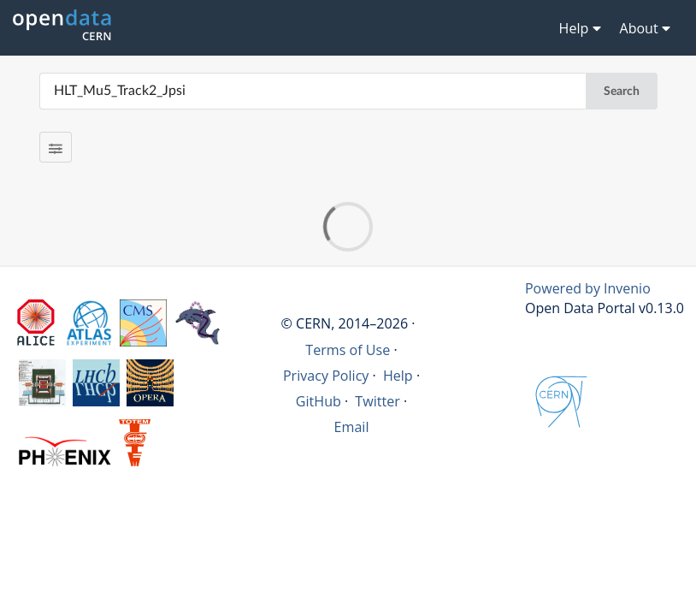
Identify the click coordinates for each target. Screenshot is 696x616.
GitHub (319, 401)
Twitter (377, 401)
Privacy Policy (326, 376)
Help (398, 376)
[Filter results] (56, 147)
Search (622, 92)
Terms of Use (348, 350)
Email (352, 427)
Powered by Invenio (588, 288)
